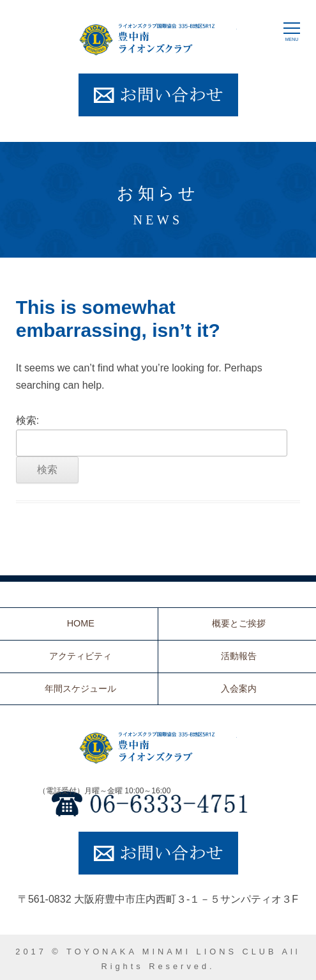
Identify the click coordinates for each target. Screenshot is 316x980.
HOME (81, 623)
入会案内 (239, 688)
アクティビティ (80, 656)
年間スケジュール (80, 688)
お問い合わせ (158, 95)
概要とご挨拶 (239, 623)
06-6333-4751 (158, 804)
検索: (27, 420)
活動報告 (239, 656)
